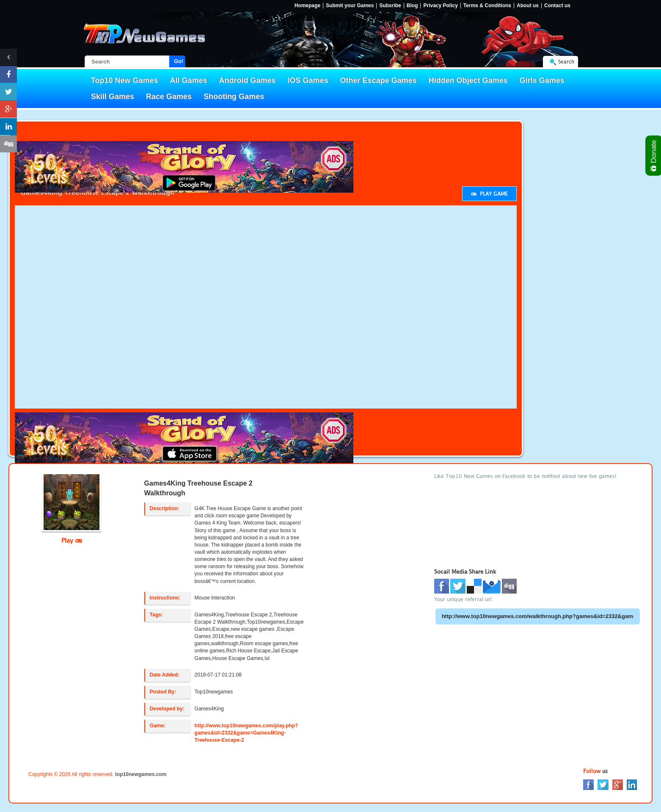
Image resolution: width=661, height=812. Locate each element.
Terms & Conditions (487, 6)
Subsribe (390, 6)
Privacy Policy (440, 6)
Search (566, 62)
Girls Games (542, 80)
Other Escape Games (379, 80)
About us (528, 6)
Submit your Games (350, 6)
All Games (189, 80)
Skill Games (113, 97)
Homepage (307, 6)
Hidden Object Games (468, 80)
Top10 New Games (125, 80)
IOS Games (308, 80)
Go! (179, 61)
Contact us (557, 6)
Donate (654, 156)
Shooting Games (234, 97)
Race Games (169, 97)
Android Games (248, 80)
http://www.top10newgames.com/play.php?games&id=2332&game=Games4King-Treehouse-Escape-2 (246, 733)
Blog (412, 6)
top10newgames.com (141, 774)
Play (72, 540)
